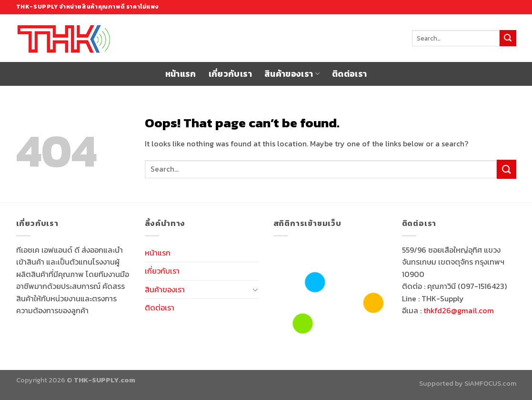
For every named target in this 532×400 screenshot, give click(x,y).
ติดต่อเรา (349, 74)
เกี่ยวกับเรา (230, 74)
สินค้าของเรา (292, 74)
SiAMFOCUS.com (490, 383)
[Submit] (508, 38)
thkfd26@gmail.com (459, 310)
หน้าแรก (181, 74)
